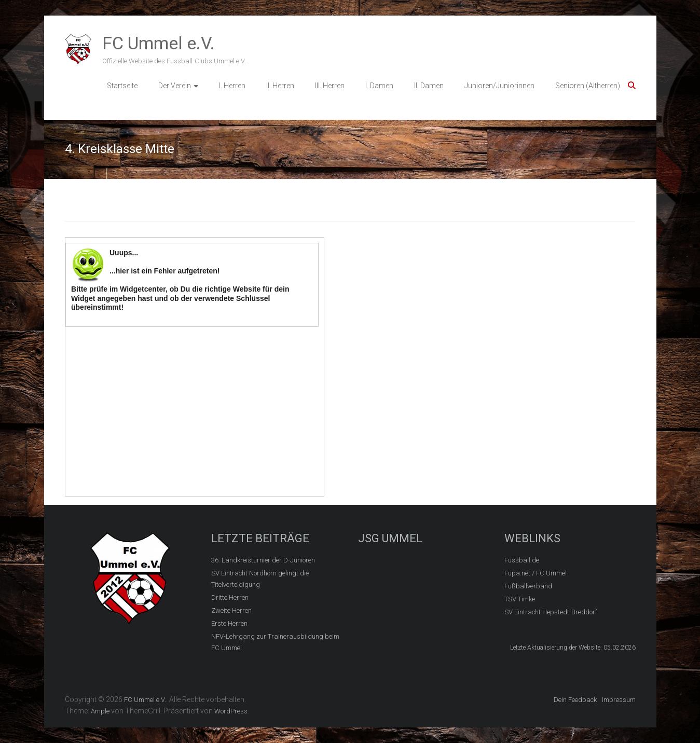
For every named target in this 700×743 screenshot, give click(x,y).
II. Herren (280, 86)
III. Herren (330, 86)
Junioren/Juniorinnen (499, 86)
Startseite (122, 86)
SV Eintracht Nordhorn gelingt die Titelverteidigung (260, 579)
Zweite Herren (231, 610)
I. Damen (379, 86)
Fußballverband (528, 586)
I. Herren (232, 86)
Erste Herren (229, 623)
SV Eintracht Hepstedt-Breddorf (551, 612)
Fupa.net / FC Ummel (536, 573)
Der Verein (175, 86)
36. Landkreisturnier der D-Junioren (263, 560)
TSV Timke (520, 599)
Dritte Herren (230, 597)
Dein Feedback (575, 700)
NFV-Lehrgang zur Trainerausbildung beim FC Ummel (275, 642)
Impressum (619, 700)
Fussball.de (522, 560)
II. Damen (429, 86)
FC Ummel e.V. (159, 43)
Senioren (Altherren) (588, 86)
